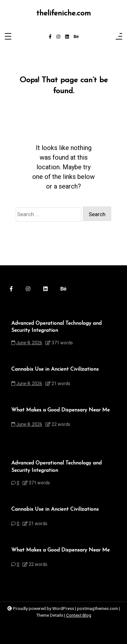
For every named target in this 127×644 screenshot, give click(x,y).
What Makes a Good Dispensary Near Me (60, 410)
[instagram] (58, 37)
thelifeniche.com (64, 13)
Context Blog (79, 615)
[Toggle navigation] (8, 37)
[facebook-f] (50, 37)
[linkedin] (67, 37)
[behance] (76, 37)
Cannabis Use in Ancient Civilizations (55, 369)
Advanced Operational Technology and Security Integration (56, 327)
